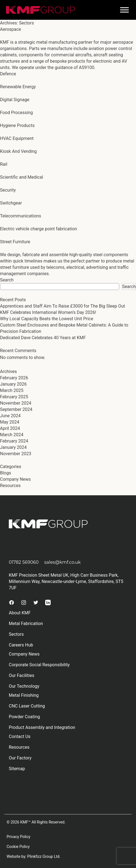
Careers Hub (21, 645)
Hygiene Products (17, 125)
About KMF (20, 613)
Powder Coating (24, 717)
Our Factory (20, 758)
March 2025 (12, 390)
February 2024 (14, 441)
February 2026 (14, 378)
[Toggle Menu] (124, 10)
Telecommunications (21, 216)
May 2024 (10, 422)
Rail (4, 164)
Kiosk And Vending (18, 151)
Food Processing (17, 113)
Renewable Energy (18, 87)
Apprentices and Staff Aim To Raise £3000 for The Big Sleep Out (62, 306)
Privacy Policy (18, 837)
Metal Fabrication (26, 624)
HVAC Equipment (17, 138)
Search (7, 280)
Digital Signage (15, 100)
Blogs (6, 473)
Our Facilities (21, 675)
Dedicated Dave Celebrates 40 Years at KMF (43, 338)
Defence (8, 74)
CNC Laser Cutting (27, 706)
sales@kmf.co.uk (63, 562)
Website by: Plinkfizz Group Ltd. (33, 856)
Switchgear (11, 203)
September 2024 (16, 409)
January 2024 (13, 447)
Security (8, 190)
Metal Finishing (24, 695)
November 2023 (16, 454)
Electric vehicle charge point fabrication (39, 229)
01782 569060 (24, 562)
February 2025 (14, 397)
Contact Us (20, 736)
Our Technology (24, 686)
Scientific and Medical (21, 177)
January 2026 (13, 384)
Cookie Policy (18, 847)
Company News (15, 479)
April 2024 (10, 428)
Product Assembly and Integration (42, 727)
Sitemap (17, 769)
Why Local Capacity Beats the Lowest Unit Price (47, 319)
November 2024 (16, 403)
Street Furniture (15, 242)
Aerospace (10, 29)
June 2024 (10, 416)
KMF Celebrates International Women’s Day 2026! (48, 312)
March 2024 (12, 435)
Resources (10, 486)
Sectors (16, 634)
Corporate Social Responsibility (39, 665)
